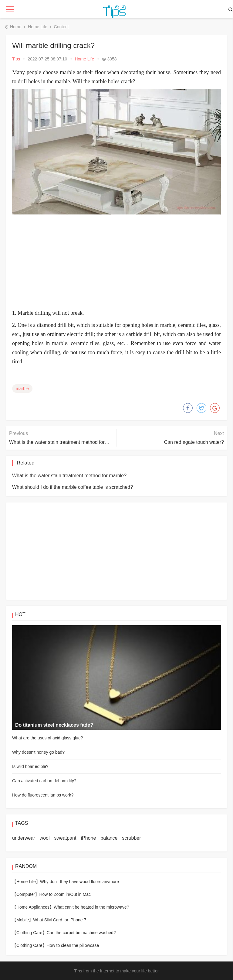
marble (22, 389)
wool (45, 838)
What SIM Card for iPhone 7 (60, 920)
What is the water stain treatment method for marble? (66, 442)
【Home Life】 (26, 882)
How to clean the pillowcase (73, 945)
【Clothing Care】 (29, 933)
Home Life (38, 27)
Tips (16, 59)
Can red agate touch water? (194, 442)
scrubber (131, 838)
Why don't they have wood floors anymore (79, 882)
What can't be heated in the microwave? (91, 907)
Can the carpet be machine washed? (81, 933)
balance (109, 838)
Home (16, 27)
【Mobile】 (23, 920)
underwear (24, 838)
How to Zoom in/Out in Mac (65, 894)
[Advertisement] (123, 263)
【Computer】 (26, 894)
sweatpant (65, 838)
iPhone (88, 838)
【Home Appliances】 (33, 907)
